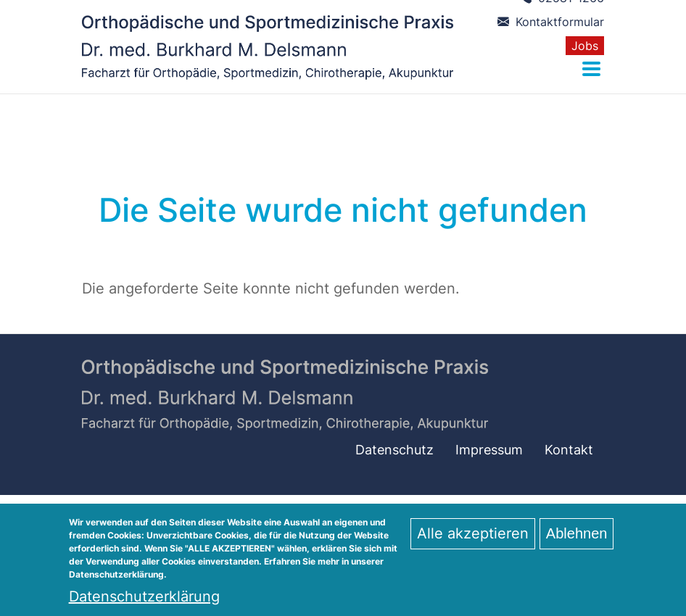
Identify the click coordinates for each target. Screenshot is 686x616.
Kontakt (569, 450)
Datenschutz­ (394, 450)
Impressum (489, 450)
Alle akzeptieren (473, 540)
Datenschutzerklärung (144, 603)
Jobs (585, 46)
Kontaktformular (551, 22)
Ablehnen (577, 540)
